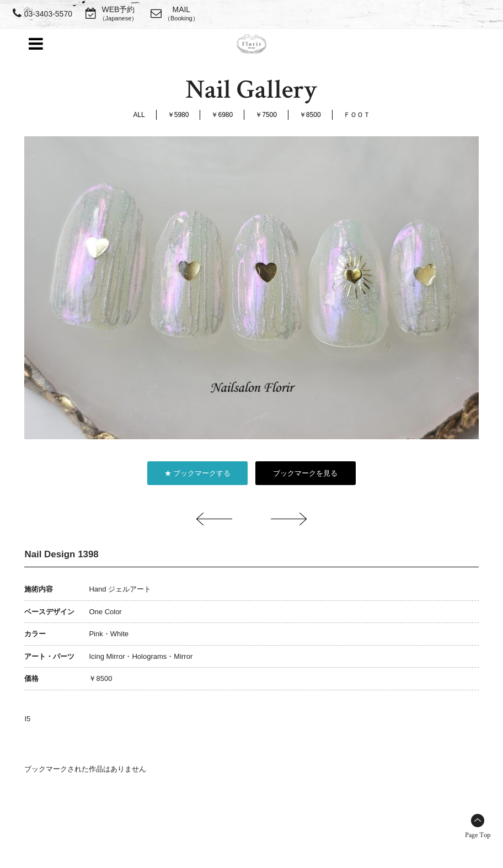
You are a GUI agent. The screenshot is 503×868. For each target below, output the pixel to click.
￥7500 (266, 115)
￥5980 (178, 115)
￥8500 (310, 115)
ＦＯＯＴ (357, 115)
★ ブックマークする (198, 473)
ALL (139, 115)
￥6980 (222, 115)
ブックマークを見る (305, 473)
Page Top (478, 835)
